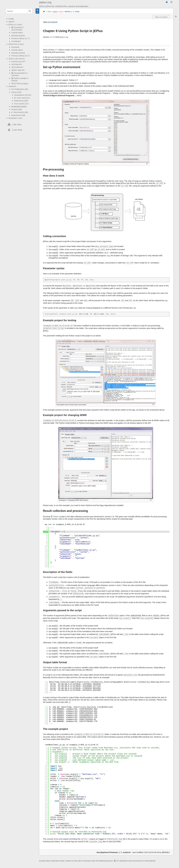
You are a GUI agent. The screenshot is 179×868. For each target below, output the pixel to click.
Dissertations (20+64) (23, 95)
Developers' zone (15, 118)
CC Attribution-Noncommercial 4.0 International (136, 861)
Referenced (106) (21, 101)
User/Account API (18, 62)
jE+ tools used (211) (22, 98)
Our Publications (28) (20, 89)
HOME (11, 19)
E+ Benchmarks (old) (20, 112)
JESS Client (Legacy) (20, 83)
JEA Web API (17, 64)
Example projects (18, 36)
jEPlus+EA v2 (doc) (16, 44)
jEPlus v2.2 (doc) (15, 25)
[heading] (19, 124)
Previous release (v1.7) (20, 38)
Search (30, 11)
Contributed (16, 41)
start (44, 12)
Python (56, 516)
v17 (61, 11)
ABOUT (12, 22)
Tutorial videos (17, 33)
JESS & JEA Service (17, 59)
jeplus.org (64, 37)
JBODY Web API (18, 70)
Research (12, 86)
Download (15, 47)
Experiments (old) (18, 115)
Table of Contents (50, 22)
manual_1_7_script (72, 11)
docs (49, 11)
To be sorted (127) (21, 104)
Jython (64, 73)
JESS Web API (17, 67)
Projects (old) (17, 109)
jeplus (55, 11)
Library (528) (16, 92)
